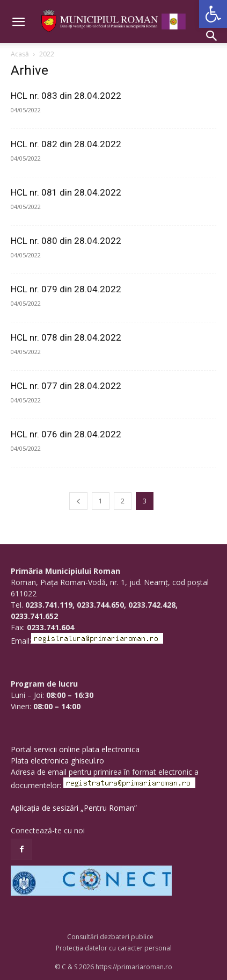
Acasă (20, 54)
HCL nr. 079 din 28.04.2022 (66, 289)
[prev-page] (78, 501)
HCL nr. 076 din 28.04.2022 (66, 434)
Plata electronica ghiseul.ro (57, 761)
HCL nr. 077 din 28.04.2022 (66, 386)
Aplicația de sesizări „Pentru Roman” (74, 808)
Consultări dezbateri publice (110, 937)
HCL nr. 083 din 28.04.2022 (66, 96)
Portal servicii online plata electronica (75, 749)
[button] (213, 14)
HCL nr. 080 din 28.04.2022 (66, 241)
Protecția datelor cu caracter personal (114, 948)
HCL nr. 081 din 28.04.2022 (66, 192)
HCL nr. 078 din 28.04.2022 (66, 337)
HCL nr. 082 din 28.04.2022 (66, 144)
